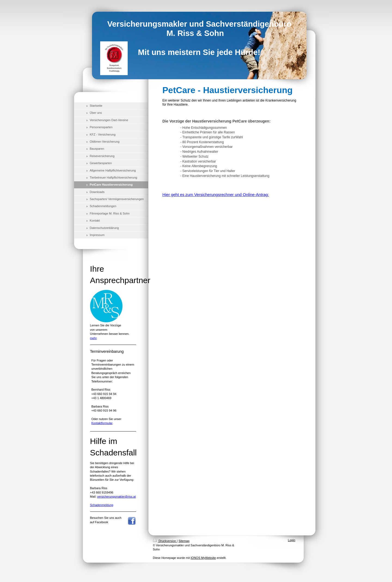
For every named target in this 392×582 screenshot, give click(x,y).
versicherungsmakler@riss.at (117, 497)
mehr (94, 338)
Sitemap (184, 541)
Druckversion (165, 541)
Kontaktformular (102, 423)
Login (292, 540)
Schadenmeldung (102, 505)
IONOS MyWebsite (203, 558)
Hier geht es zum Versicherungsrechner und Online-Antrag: (216, 194)
